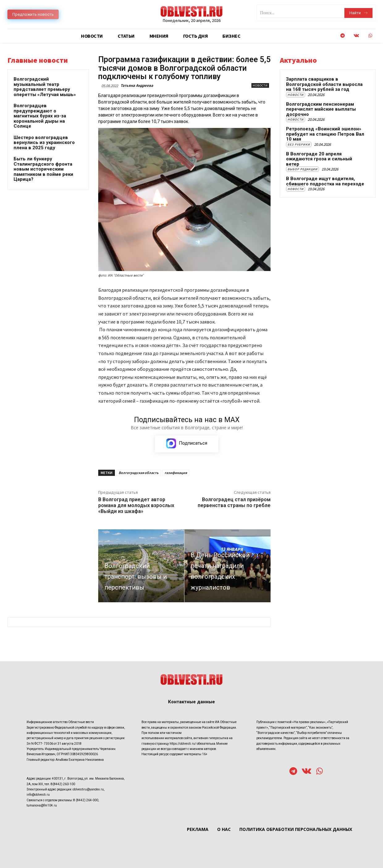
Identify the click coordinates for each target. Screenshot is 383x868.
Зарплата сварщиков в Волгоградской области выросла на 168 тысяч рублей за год (324, 84)
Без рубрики (299, 144)
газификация (176, 473)
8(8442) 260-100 (63, 784)
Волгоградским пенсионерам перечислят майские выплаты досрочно (321, 109)
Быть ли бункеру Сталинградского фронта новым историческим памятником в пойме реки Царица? (43, 169)
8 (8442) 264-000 (86, 800)
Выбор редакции (303, 169)
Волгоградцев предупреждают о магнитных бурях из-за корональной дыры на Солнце (40, 116)
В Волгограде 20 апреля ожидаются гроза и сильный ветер (319, 159)
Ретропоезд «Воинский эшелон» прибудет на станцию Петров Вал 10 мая (325, 134)
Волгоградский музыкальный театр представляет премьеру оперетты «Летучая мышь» (45, 87)
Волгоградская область (139, 473)
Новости (260, 85)
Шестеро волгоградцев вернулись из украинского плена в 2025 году (44, 143)
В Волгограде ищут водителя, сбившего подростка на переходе (325, 181)
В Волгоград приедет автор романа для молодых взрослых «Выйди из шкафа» (136, 505)
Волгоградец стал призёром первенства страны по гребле (234, 502)
